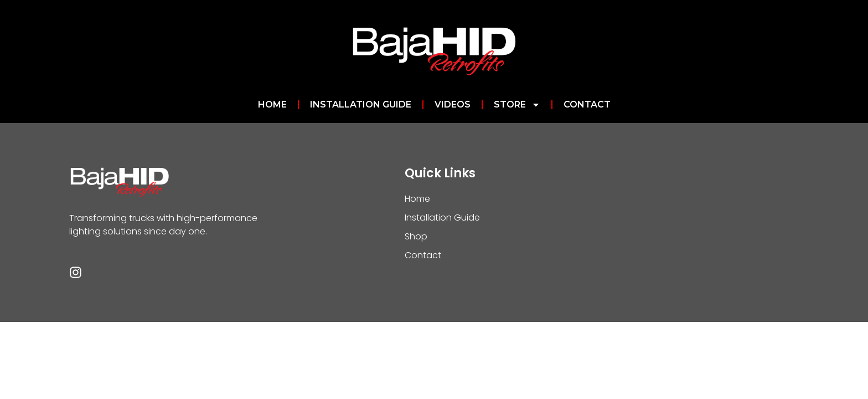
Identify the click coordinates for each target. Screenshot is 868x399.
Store (517, 105)
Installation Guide (361, 104)
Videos (453, 104)
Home (272, 104)
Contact (587, 104)
